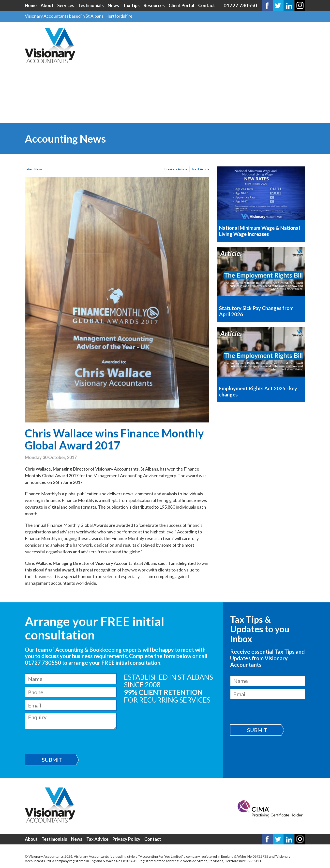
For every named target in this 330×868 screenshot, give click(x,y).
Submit (52, 760)
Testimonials (91, 5)
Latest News (34, 169)
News (113, 5)
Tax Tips (131, 5)
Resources (154, 5)
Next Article (201, 169)
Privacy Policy (126, 839)
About (47, 5)
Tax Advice (97, 839)
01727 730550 (240, 5)
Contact (207, 5)
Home (31, 5)
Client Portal (181, 5)
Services (66, 5)
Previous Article (176, 169)
